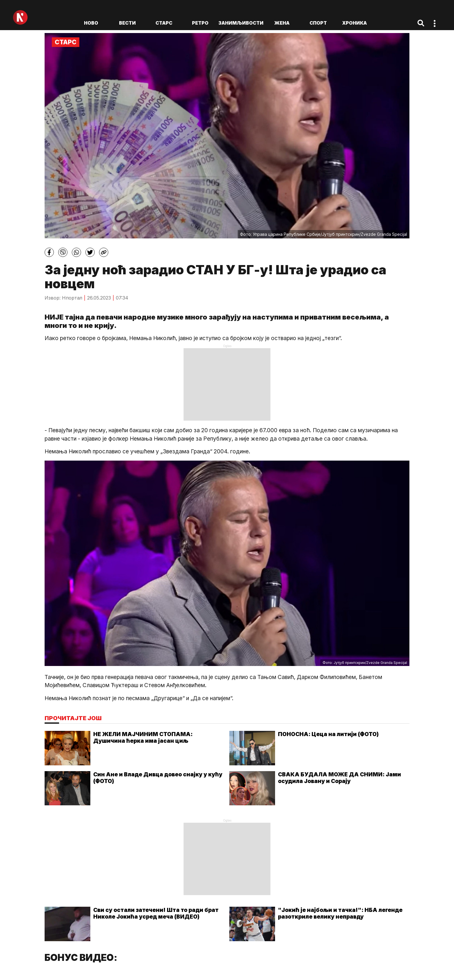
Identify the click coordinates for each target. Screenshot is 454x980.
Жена (282, 23)
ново (91, 23)
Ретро (200, 23)
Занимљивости (241, 23)
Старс (164, 23)
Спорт (318, 23)
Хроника (355, 23)
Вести (127, 23)
